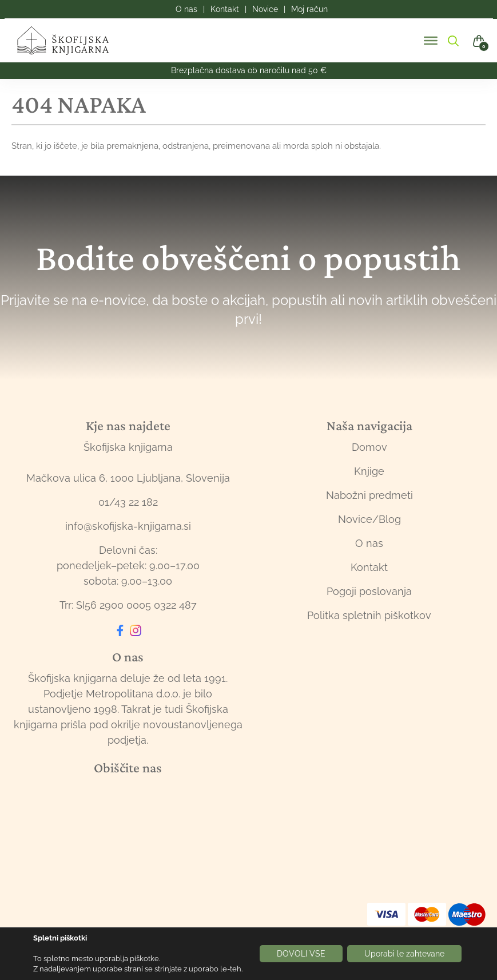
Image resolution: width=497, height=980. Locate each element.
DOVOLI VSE (301, 954)
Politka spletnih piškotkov (369, 615)
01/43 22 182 (128, 502)
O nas (369, 543)
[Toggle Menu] (431, 41)
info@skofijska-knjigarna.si (128, 526)
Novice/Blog (369, 519)
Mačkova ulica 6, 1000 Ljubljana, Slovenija (128, 478)
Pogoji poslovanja (369, 591)
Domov (369, 447)
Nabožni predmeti (369, 495)
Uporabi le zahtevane (404, 954)
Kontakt (369, 567)
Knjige (369, 471)
